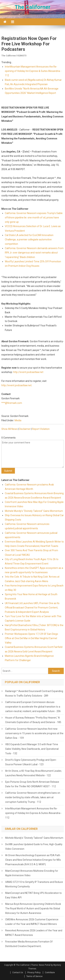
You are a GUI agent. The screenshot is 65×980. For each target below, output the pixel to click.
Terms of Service (34, 976)
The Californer (32, 7)
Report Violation (41, 429)
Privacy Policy (34, 972)
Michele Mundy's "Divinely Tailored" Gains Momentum (34, 511)
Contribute (50, 972)
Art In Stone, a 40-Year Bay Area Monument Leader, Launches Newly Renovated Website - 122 (33, 773)
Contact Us (18, 972)
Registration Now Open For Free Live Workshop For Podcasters (29, 44)
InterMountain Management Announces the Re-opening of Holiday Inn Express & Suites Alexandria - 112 (33, 71)
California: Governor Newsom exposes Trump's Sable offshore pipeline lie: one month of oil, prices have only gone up (34, 218)
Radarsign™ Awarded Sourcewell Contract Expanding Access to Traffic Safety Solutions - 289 (34, 693)
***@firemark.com (12, 403)
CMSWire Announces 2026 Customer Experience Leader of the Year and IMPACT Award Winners (32, 922)
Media (18, 420)
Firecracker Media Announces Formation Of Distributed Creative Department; (29, 944)
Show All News (9, 429)
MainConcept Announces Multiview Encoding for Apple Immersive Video (32, 873)
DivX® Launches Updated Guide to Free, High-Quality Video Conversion (34, 847)
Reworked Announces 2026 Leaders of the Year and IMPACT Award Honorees (34, 933)
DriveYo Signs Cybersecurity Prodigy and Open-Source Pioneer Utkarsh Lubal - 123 (31, 762)
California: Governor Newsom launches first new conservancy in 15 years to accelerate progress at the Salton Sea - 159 (34, 733)
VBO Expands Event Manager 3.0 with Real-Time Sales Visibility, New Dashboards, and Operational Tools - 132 (32, 749)
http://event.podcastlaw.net (28, 372)
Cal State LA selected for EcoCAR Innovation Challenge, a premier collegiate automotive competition (29, 240)
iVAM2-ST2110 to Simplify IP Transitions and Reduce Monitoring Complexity (34, 884)
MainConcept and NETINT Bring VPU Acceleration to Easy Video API (33, 895)
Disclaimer (25, 429)
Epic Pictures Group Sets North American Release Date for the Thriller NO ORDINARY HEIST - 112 (32, 784)
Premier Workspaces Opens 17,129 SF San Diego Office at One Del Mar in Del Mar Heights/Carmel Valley (31, 638)
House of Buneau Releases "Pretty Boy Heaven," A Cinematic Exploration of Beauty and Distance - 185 (33, 720)
